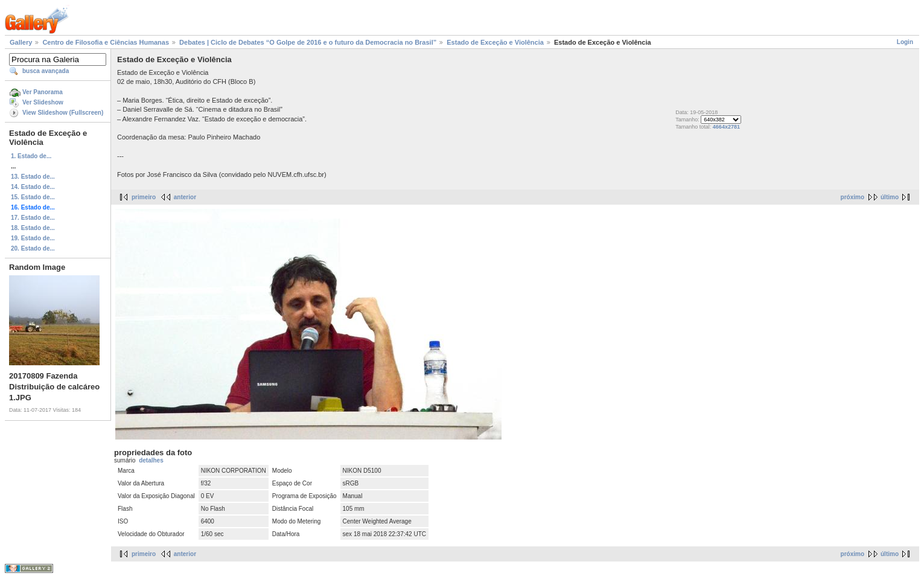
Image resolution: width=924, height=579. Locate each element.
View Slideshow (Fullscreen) (63, 113)
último (890, 197)
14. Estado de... (33, 187)
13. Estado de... (33, 177)
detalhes (151, 460)
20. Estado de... (33, 248)
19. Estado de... (33, 238)
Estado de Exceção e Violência (495, 42)
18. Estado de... (33, 228)
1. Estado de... (31, 156)
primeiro (144, 197)
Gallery (21, 42)
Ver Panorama (43, 92)
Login (905, 42)
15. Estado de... (33, 197)
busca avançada (46, 71)
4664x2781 (726, 127)
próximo (852, 197)
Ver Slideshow (43, 102)
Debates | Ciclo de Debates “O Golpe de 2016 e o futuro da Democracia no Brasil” (308, 42)
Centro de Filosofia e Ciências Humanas (106, 42)
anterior (185, 197)
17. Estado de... (33, 218)
